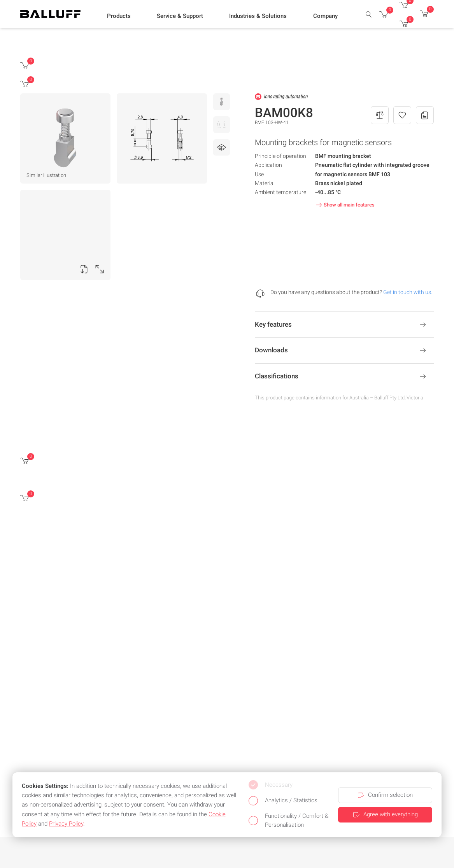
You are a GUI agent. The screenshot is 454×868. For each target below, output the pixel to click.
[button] (119, 16)
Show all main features (344, 205)
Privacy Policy (66, 824)
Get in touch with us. (408, 292)
